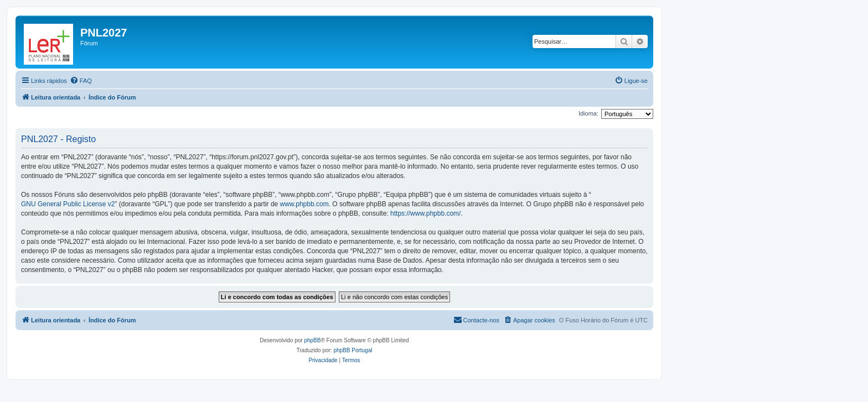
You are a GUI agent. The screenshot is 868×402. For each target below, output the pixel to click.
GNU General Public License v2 (68, 204)
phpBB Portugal (353, 350)
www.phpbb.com (304, 204)
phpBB (312, 340)
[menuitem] (81, 81)
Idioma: (588, 113)
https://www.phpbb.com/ (425, 213)
